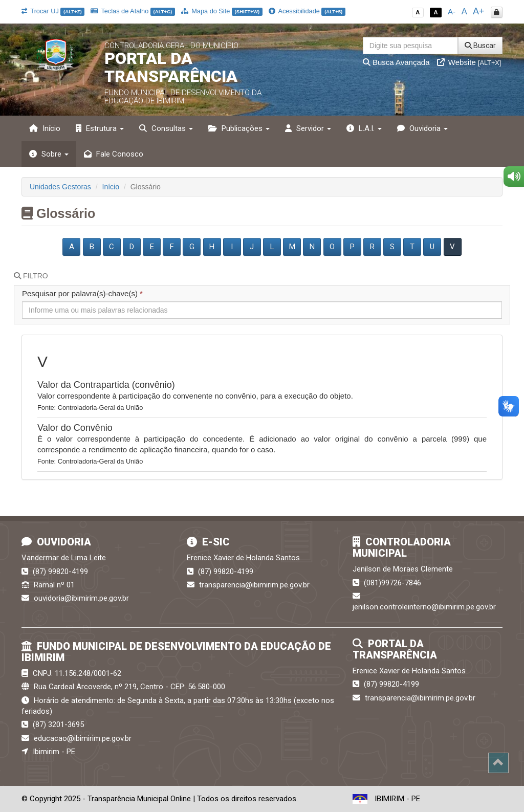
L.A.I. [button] (364, 128)
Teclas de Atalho (133, 11)
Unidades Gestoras (60, 187)
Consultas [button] (166, 128)
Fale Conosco (114, 154)
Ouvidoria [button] (422, 128)
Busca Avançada (396, 62)
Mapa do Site (222, 11)
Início (45, 128)
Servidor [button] (308, 128)
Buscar (480, 46)
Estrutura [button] (100, 128)
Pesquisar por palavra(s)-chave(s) (82, 293)
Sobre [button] (49, 154)
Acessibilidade (307, 11)
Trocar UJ (53, 11)
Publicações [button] (239, 128)
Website (469, 62)
